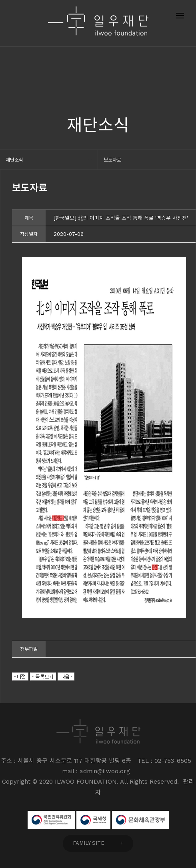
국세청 (93, 820)
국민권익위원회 (51, 820)
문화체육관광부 (140, 820)
